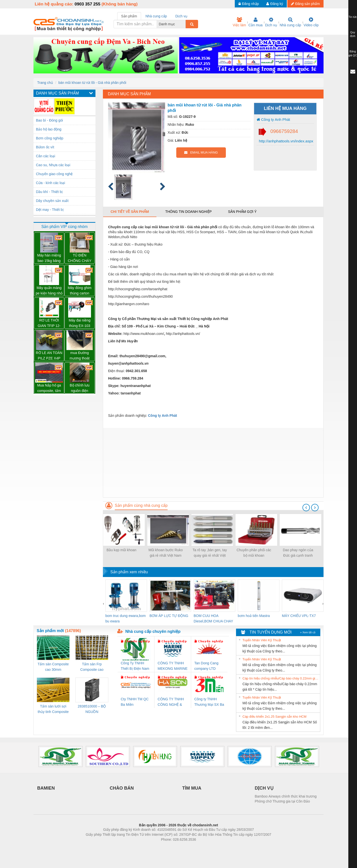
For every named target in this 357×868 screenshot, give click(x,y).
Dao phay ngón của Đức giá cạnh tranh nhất (298, 553)
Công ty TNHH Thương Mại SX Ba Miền (209, 702)
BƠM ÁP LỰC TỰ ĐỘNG (169, 616)
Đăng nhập (249, 4)
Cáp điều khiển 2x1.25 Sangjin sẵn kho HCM (274, 717)
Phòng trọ (147, 847)
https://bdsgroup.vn (172, 847)
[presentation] (306, 508)
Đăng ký (275, 4)
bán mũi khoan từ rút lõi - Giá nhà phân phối (92, 83)
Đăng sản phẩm (305, 4)
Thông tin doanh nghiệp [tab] (188, 212)
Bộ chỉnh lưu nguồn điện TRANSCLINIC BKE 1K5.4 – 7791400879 (79, 388)
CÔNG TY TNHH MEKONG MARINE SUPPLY (173, 666)
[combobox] (184, 24)
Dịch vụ (271, 22)
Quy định (353, 34)
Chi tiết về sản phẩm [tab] (130, 212)
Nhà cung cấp (290, 22)
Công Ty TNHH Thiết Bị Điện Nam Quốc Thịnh (135, 666)
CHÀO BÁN (122, 788)
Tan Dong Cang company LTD (206, 666)
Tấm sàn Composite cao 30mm (53, 667)
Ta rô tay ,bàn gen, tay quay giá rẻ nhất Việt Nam (210, 553)
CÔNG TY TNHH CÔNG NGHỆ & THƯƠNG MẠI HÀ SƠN (172, 702)
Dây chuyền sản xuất (52, 201)
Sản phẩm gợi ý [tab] (242, 212)
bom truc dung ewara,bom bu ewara (126, 618)
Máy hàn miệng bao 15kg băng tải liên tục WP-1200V (49, 258)
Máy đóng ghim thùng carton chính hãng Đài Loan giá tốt (80, 291)
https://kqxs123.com (202, 847)
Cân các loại (45, 156)
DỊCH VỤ (264, 788)
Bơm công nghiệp (50, 138)
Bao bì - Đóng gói (49, 120)
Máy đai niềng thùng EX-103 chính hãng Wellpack (79, 323)
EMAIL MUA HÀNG (201, 152)
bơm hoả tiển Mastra (254, 616)
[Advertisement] (213, 463)
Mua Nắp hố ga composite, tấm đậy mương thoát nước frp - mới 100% (49, 388)
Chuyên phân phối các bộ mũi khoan (254, 553)
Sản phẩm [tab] (129, 16)
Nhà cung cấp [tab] (156, 16)
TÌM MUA (192, 788)
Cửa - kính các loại (50, 183)
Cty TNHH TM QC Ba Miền (135, 702)
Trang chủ (45, 83)
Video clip (311, 22)
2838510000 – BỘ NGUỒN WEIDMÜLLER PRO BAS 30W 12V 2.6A (92, 709)
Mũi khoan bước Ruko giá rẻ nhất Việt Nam (166, 553)
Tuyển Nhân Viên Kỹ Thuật (262, 640)
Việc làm (239, 22)
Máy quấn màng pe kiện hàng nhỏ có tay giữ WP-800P (49, 291)
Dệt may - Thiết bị (50, 210)
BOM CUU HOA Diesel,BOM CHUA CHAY (213, 618)
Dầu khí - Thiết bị (49, 192)
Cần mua (255, 22)
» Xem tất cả (308, 632)
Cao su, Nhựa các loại (53, 165)
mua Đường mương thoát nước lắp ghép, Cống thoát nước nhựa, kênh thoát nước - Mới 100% (80, 356)
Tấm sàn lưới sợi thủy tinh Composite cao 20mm (53, 709)
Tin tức (353, 17)
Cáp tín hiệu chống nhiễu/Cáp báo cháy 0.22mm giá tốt (281, 678)
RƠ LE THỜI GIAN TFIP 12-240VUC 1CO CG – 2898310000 (49, 323)
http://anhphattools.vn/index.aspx (285, 141)
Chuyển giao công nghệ (54, 174)
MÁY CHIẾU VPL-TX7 (299, 616)
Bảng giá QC (353, 53)
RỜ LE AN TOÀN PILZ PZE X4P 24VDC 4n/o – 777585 (49, 356)
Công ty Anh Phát (273, 119)
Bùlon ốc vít (45, 147)
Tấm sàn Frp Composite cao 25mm (92, 667)
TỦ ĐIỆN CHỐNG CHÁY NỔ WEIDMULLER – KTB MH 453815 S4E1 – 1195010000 (79, 258)
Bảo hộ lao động (49, 129)
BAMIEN (46, 788)
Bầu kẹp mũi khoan (121, 550)
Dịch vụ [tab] (181, 16)
